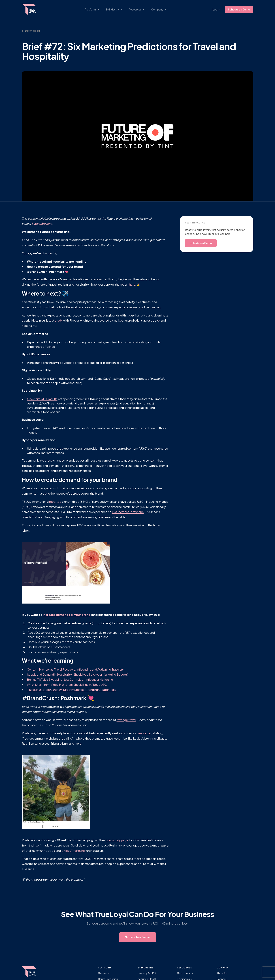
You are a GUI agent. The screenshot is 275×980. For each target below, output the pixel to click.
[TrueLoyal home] (35, 972)
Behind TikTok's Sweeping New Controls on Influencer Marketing (70, 679)
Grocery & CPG (147, 973)
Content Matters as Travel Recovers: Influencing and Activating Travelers (76, 669)
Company (223, 968)
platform (105, 968)
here (132, 284)
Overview (104, 973)
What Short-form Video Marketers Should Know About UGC (67, 685)
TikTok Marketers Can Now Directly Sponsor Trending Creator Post (71, 690)
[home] (33, 9)
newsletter (144, 733)
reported (55, 502)
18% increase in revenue (128, 512)
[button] (94, 9)
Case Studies (185, 973)
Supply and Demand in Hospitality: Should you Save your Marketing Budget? (78, 674)
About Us (222, 973)
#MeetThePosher (73, 851)
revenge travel (126, 720)
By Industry (146, 968)
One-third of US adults (42, 399)
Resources (185, 968)
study (59, 320)
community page (117, 840)
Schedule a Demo (239, 9)
